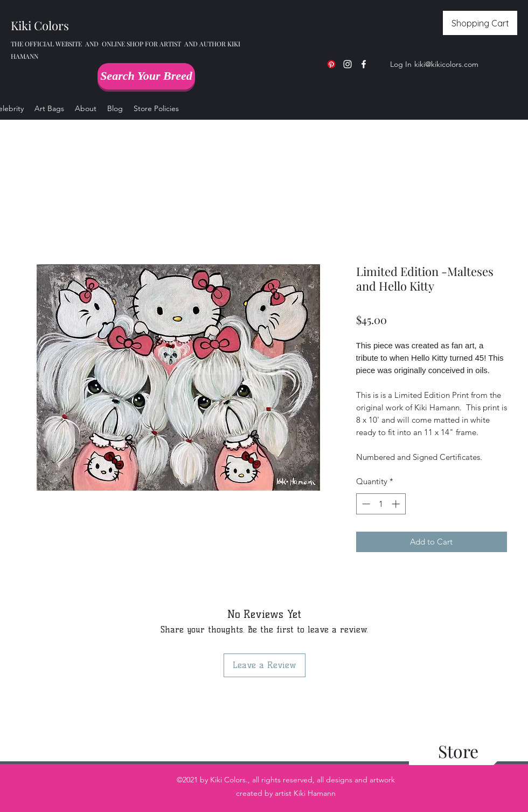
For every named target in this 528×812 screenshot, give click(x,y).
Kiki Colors (40, 25)
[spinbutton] (381, 504)
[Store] (458, 751)
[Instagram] (348, 64)
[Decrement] (365, 504)
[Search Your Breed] (146, 76)
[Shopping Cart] (480, 23)
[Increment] (397, 504)
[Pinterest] (331, 64)
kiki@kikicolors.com (446, 64)
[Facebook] (364, 64)
